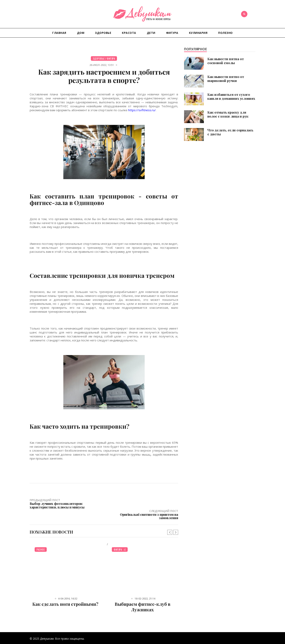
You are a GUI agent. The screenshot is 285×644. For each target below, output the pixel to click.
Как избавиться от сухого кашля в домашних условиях (231, 96)
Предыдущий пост (67, 503)
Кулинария (198, 33)
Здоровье (103, 33)
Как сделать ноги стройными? (65, 593)
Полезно (225, 33)
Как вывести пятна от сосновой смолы (226, 61)
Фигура (172, 33)
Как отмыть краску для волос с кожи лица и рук (228, 114)
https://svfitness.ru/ (142, 110)
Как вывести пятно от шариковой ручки (226, 79)
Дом (81, 33)
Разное (41, 539)
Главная (59, 33)
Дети (151, 33)
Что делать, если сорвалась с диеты (230, 132)
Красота (129, 33)
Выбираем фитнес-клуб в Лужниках (143, 596)
